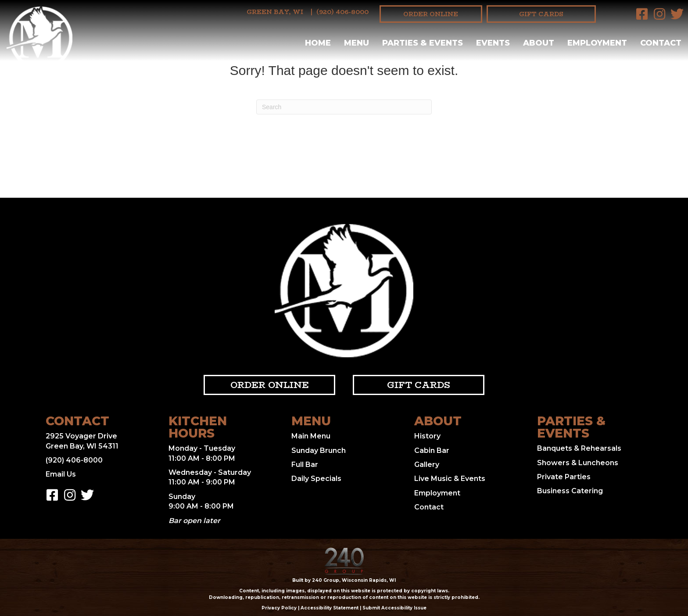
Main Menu (311, 436)
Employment (437, 493)
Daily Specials (316, 479)
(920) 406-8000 (342, 12)
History (427, 436)
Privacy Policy (279, 608)
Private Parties (564, 477)
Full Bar (305, 465)
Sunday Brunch (319, 450)
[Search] (344, 107)
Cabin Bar (432, 450)
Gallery (427, 465)
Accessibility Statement (330, 608)
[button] (642, 14)
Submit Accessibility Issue (394, 608)
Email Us (61, 474)
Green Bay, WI (275, 12)
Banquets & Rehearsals (579, 448)
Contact (429, 507)
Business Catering (570, 491)
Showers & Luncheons (578, 463)
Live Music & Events (450, 479)
